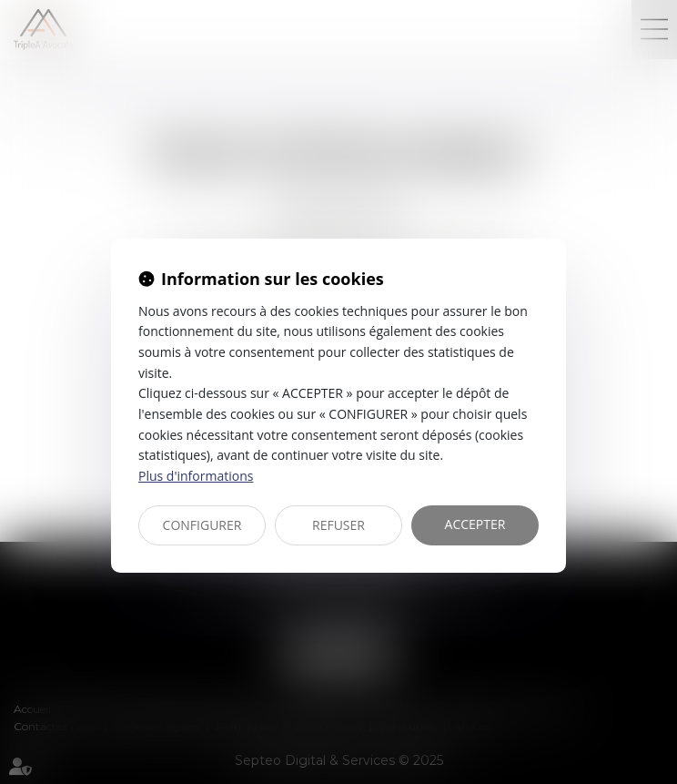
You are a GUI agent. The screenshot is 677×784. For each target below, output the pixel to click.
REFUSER (338, 525)
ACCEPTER (475, 524)
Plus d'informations (196, 476)
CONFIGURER (202, 525)
